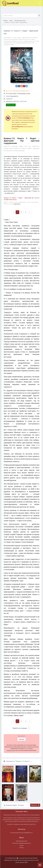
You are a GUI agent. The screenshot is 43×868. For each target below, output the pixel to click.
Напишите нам (11, 750)
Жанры (21, 847)
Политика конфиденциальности (22, 843)
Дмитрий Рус (14, 96)
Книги (11, 21)
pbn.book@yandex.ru (27, 833)
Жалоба (22, 739)
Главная (5, 21)
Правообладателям (21, 841)
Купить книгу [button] (11, 105)
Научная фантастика (20, 21)
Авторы (21, 845)
